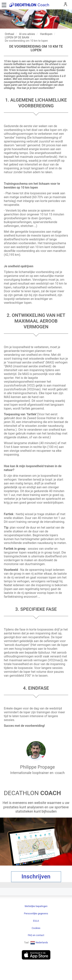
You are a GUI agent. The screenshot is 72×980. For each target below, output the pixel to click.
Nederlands (39, 942)
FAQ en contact (36, 935)
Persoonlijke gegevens (36, 913)
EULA (36, 921)
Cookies (36, 928)
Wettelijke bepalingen (36, 906)
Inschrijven (36, 876)
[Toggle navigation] (4, 5)
